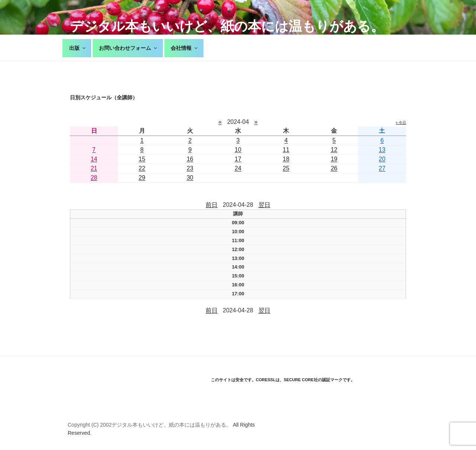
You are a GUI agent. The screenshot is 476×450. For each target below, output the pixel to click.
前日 (212, 205)
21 (94, 168)
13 (382, 150)
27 (382, 168)
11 (286, 150)
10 (238, 150)
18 (286, 159)
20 (382, 159)
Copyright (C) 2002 (90, 425)
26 (334, 168)
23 (190, 168)
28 (94, 178)
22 (142, 168)
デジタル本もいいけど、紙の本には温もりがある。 (227, 26)
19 (334, 159)
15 (142, 159)
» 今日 (401, 123)
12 (334, 150)
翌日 (264, 205)
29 (142, 178)
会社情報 (185, 48)
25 (286, 168)
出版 (78, 48)
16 (190, 159)
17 (238, 159)
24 (238, 168)
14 (94, 159)
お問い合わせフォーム (128, 48)
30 (190, 178)
